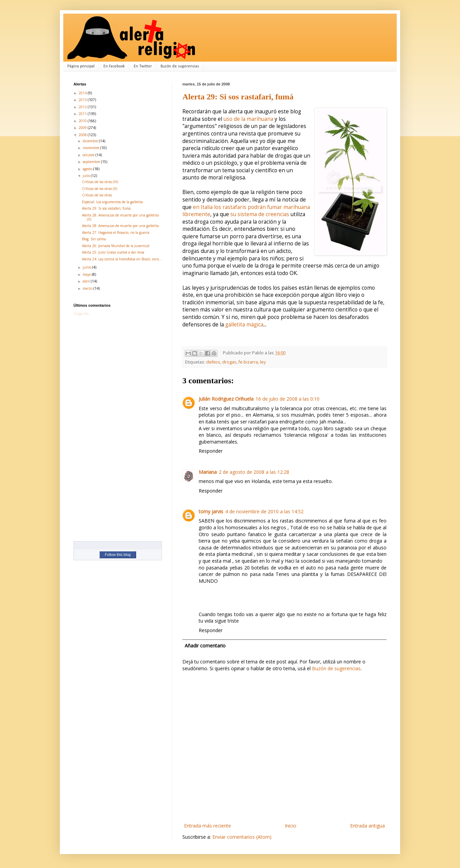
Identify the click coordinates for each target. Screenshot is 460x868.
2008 (83, 135)
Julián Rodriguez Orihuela (226, 399)
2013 (83, 100)
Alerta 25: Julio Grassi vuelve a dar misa (113, 252)
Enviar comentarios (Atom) (242, 837)
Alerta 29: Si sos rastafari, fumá (238, 97)
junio (87, 267)
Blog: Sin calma (94, 239)
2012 (83, 107)
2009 (83, 128)
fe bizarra (248, 362)
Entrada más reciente (208, 826)
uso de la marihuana (248, 119)
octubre (89, 155)
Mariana (208, 472)
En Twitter (143, 66)
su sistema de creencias (260, 214)
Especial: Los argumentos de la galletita (112, 202)
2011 (83, 114)
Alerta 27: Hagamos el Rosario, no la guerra (116, 232)
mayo (87, 274)
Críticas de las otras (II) (100, 189)
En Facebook (114, 66)
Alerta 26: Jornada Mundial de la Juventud (116, 246)
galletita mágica (244, 325)
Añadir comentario (205, 646)
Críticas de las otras (97, 195)
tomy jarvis (211, 511)
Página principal (81, 66)
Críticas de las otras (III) (100, 182)
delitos (213, 362)
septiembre (92, 162)
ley (263, 362)
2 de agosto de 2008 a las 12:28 (254, 472)
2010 (83, 121)
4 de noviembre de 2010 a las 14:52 (264, 511)
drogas (229, 362)
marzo (88, 288)
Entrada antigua (367, 826)
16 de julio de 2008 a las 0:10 (287, 399)
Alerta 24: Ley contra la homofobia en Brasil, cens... (122, 259)
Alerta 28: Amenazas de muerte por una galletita (120, 226)
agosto (88, 169)
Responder (211, 451)
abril (87, 281)
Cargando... (83, 314)
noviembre (92, 148)
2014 (83, 93)
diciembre (91, 141)
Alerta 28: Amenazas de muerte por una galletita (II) (120, 217)
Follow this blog (118, 554)
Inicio (291, 826)
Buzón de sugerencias (180, 66)
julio (87, 176)
